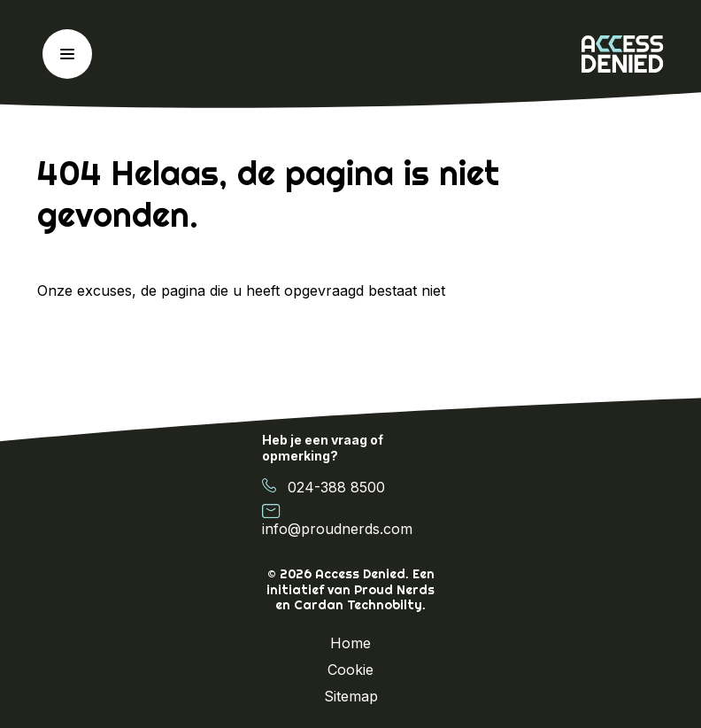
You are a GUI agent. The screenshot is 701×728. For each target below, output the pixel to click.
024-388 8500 (324, 487)
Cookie (350, 670)
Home (350, 643)
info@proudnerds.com (337, 520)
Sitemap (351, 696)
